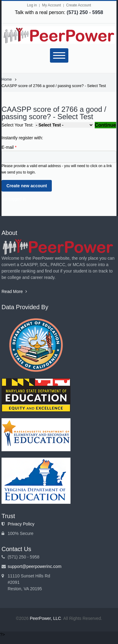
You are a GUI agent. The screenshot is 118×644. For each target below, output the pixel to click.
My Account (51, 5)
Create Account (79, 5)
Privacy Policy (21, 524)
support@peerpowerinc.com (34, 566)
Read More (14, 291)
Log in (32, 5)
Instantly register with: (22, 138)
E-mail (9, 147)
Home (7, 79)
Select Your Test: (18, 125)
